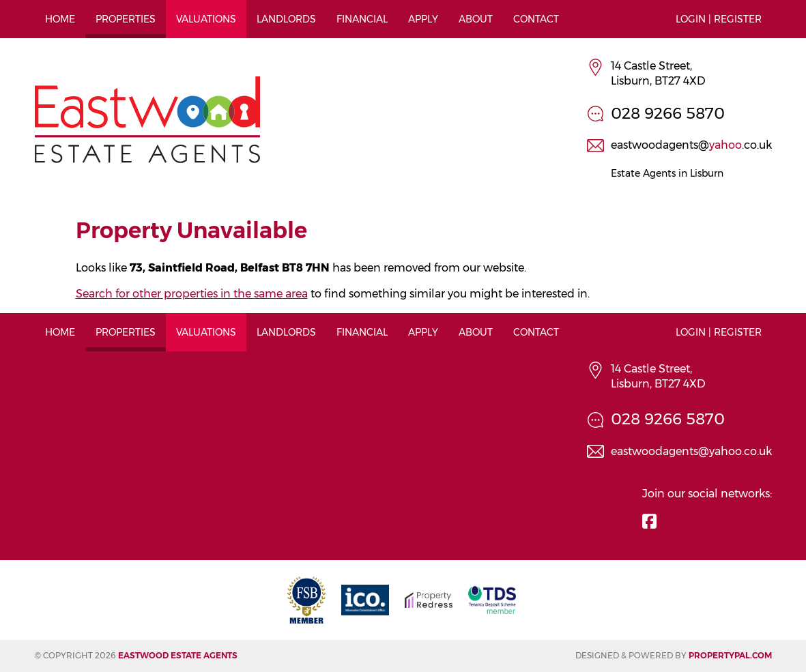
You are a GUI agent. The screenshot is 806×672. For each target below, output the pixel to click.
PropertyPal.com (730, 655)
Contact (536, 19)
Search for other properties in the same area (192, 294)
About (476, 19)
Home (60, 19)
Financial (362, 19)
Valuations (206, 19)
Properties (126, 19)
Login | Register (719, 19)
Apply (423, 19)
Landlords (286, 19)
